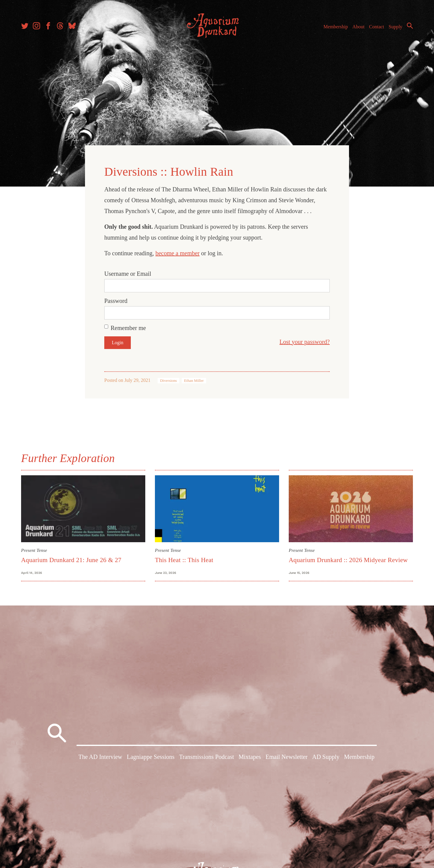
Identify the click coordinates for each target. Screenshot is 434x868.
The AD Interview (100, 757)
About (358, 27)
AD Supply (326, 757)
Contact (377, 27)
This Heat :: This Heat (184, 560)
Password (116, 301)
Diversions (168, 381)
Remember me (128, 328)
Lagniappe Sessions (151, 757)
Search (410, 26)
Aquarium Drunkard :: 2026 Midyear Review (348, 560)
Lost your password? (305, 342)
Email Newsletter (286, 757)
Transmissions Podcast (206, 757)
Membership (336, 27)
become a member (178, 253)
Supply (396, 27)
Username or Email (128, 274)
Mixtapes (250, 757)
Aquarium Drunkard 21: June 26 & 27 (71, 560)
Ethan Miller (194, 381)
